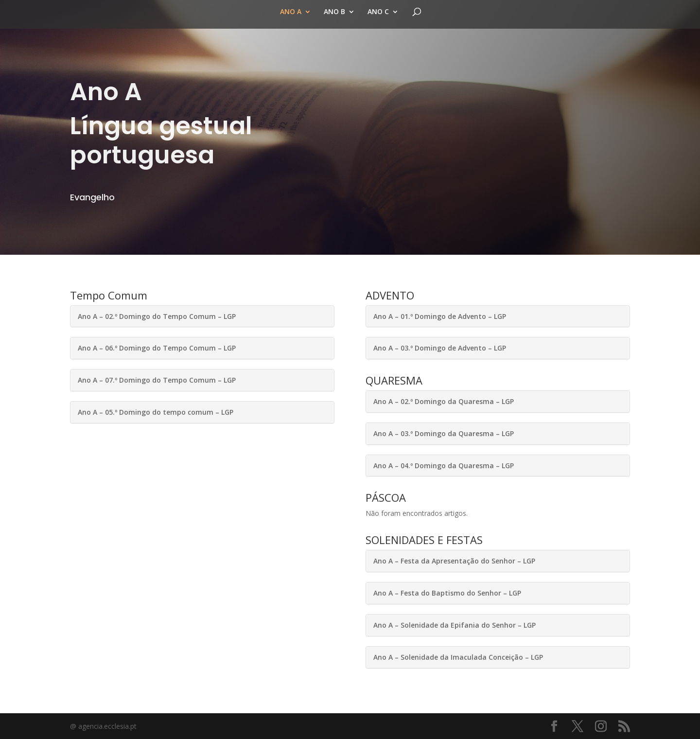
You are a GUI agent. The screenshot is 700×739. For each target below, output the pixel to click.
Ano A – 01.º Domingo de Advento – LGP (440, 316)
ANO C (378, 12)
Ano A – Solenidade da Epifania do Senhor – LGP (455, 625)
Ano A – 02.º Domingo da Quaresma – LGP (444, 401)
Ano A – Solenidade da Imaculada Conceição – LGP (458, 657)
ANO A (291, 12)
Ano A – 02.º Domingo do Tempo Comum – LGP (157, 316)
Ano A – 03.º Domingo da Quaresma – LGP (444, 433)
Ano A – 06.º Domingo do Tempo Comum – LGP (157, 348)
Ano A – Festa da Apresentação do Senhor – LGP (454, 561)
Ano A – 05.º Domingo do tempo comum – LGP (156, 412)
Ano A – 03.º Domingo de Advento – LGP (440, 348)
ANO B (334, 12)
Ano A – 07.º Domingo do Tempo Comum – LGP (157, 380)
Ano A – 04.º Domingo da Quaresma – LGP (444, 466)
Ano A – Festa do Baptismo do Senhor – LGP (447, 593)
